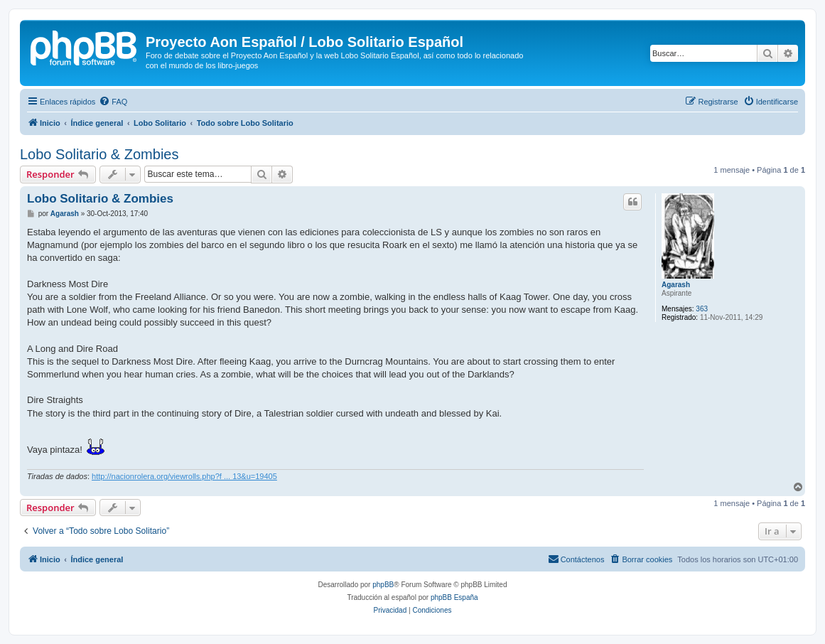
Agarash (676, 285)
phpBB (383, 585)
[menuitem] (113, 102)
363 (702, 309)
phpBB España (454, 597)
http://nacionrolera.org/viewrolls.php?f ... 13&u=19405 (184, 476)
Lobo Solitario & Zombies (99, 154)
